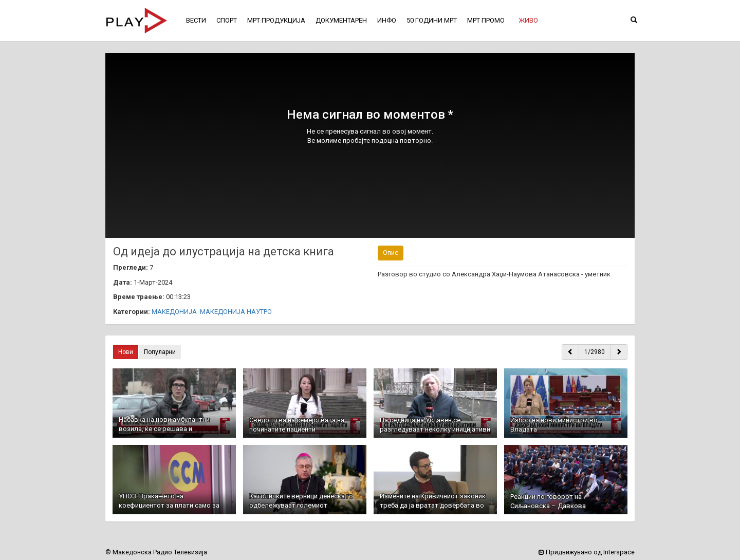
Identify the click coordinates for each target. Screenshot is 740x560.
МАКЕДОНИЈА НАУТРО (236, 312)
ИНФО (387, 20)
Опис (391, 253)
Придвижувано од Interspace (587, 552)
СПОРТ (227, 20)
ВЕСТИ (196, 20)
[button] (528, 21)
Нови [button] (126, 352)
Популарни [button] (160, 352)
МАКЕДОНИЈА (174, 312)
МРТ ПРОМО (486, 20)
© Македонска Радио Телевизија (156, 552)
